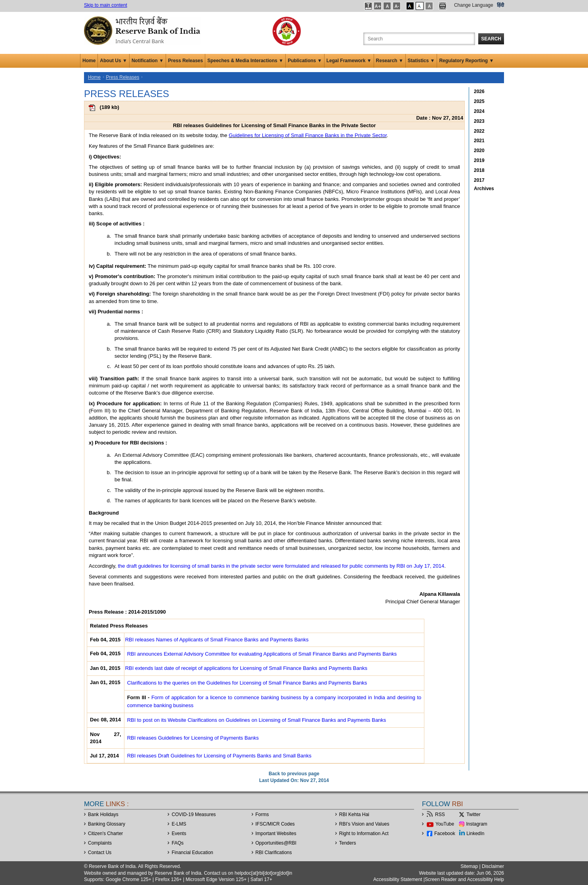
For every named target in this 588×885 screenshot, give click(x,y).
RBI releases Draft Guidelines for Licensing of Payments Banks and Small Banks (219, 756)
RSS (440, 814)
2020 (479, 151)
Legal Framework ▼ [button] (349, 61)
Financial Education (192, 853)
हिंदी (500, 5)
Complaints (100, 843)
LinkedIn (475, 834)
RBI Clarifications (274, 853)
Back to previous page (294, 774)
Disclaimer (493, 866)
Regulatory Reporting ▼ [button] (466, 61)
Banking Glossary (107, 824)
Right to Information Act (364, 834)
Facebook (445, 834)
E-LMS (179, 824)
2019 (479, 160)
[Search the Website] (419, 39)
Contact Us (100, 853)
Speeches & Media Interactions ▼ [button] (245, 61)
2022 (479, 131)
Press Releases (185, 61)
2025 (479, 101)
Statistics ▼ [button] (421, 61)
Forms (262, 814)
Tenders (348, 843)
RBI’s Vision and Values (364, 824)
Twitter (473, 814)
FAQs (178, 843)
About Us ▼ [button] (114, 61)
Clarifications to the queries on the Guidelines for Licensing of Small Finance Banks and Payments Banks (247, 683)
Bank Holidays (103, 814)
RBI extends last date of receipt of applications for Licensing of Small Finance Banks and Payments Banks (246, 668)
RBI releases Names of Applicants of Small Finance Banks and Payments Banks (217, 640)
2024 (479, 111)
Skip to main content (106, 5)
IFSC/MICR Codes (275, 824)
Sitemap (469, 866)
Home (89, 61)
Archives (484, 189)
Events (179, 834)
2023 (479, 121)
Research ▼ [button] (390, 61)
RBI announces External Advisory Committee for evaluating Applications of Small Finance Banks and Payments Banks (262, 654)
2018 (479, 170)
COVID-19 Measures (194, 814)
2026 (479, 92)
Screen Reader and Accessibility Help (464, 879)
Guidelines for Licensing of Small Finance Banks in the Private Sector (308, 135)
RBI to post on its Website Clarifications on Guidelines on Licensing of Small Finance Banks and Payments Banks (257, 720)
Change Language (474, 5)
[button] (368, 6)
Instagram (477, 824)
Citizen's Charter (105, 834)
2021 (479, 141)
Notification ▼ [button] (148, 61)
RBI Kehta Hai (354, 814)
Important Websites (276, 834)
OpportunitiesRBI (276, 843)
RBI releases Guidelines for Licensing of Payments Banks (193, 738)
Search (491, 39)
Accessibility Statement (398, 879)
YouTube (445, 824)
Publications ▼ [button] (305, 61)
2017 (479, 180)
